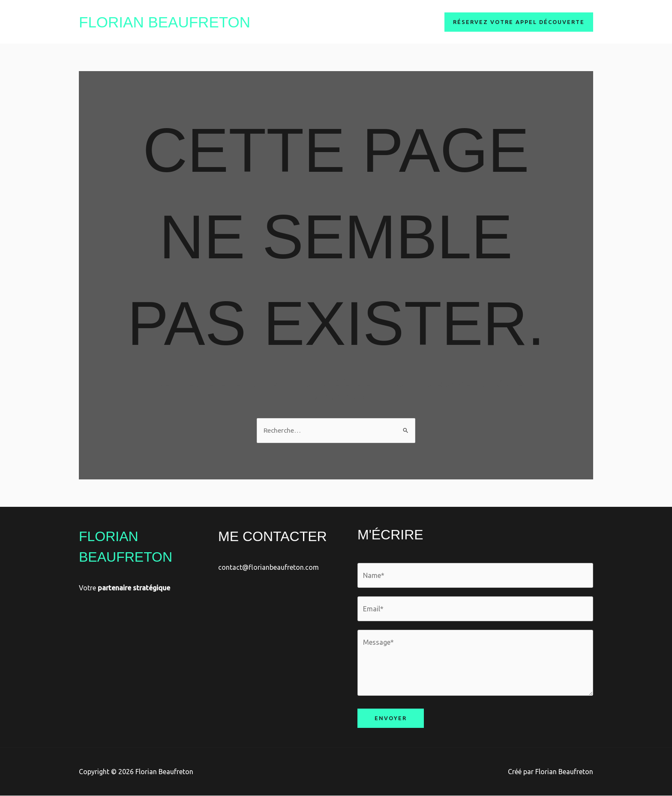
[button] (519, 22)
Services (382, 22)
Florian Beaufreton (165, 22)
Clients (418, 22)
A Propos (341, 22)
